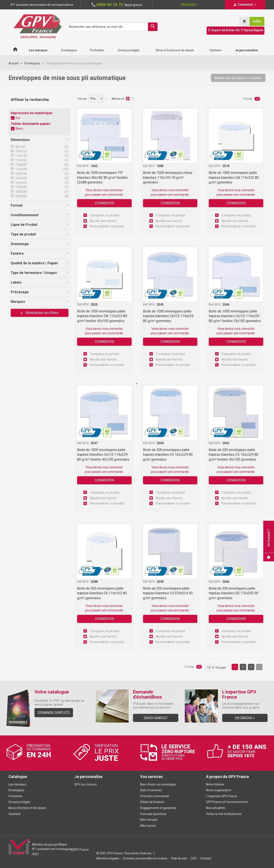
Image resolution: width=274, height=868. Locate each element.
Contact (206, 858)
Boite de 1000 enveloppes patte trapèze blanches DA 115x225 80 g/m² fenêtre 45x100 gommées (102, 316)
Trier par (82, 99)
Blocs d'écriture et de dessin (27, 808)
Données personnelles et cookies (145, 858)
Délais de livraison (153, 802)
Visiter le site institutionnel (224, 814)
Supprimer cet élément (13, 118)
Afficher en (118, 99)
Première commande (155, 796)
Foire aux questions (153, 814)
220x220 (21, 192)
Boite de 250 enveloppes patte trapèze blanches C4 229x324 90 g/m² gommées (168, 593)
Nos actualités (216, 808)
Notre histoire (215, 784)
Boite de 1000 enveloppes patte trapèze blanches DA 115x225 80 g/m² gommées (234, 177)
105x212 (21, 151)
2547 (94, 443)
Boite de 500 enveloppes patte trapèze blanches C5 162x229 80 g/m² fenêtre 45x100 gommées (234, 455)
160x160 (21, 174)
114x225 (21, 165)
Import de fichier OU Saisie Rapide (235, 30)
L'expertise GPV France (222, 796)
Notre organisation (219, 790)
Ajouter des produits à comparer (238, 78)
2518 (226, 166)
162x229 (21, 178)
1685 (160, 166)
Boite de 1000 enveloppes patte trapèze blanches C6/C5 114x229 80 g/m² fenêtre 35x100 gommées (235, 316)
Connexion (104, 203)
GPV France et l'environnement (227, 802)
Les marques (17, 784)
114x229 (21, 169)
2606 (226, 582)
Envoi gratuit (156, 718)
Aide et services (151, 790)
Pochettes (16, 796)
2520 (94, 305)
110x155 (21, 156)
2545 (160, 305)
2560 (160, 443)
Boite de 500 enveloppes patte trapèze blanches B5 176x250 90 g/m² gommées (234, 593)
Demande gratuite (54, 713)
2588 (94, 582)
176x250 (21, 187)
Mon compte (149, 820)
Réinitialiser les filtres (42, 313)
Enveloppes (32, 63)
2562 (226, 443)
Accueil (13, 63)
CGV (194, 858)
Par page (221, 668)
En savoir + (245, 718)
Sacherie (15, 814)
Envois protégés (19, 802)
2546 (226, 305)
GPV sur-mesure (86, 784)
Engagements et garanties (158, 808)
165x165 (21, 183)
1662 (94, 166)
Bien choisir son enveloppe (158, 784)
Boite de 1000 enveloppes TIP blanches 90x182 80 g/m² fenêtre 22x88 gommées (102, 177)
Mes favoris (148, 826)
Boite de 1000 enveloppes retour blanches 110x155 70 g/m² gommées (168, 177)
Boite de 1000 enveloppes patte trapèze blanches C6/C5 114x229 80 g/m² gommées (168, 316)
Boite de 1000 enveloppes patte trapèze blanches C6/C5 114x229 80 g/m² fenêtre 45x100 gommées (103, 455)
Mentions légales (108, 858)
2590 (160, 582)
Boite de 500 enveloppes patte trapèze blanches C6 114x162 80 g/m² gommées (102, 593)
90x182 (20, 147)
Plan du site (179, 858)
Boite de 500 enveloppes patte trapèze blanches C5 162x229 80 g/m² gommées (168, 455)
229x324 (21, 196)
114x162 (21, 160)
